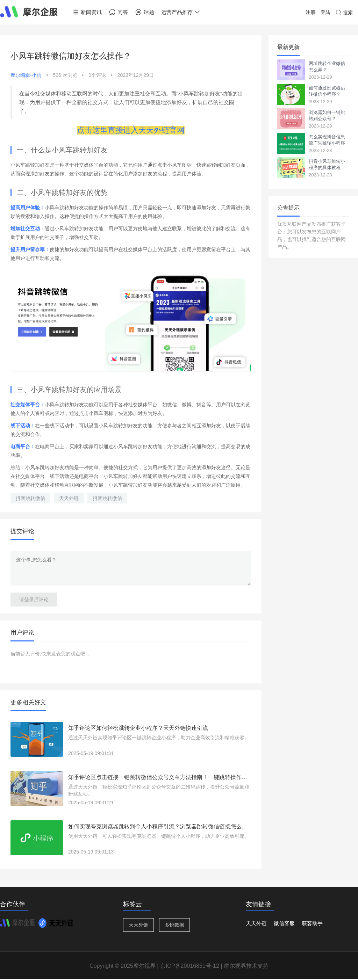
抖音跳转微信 (30, 498)
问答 (118, 12)
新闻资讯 (87, 12)
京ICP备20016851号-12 (190, 966)
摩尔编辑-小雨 (26, 75)
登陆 (325, 12)
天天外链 (69, 498)
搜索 (344, 13)
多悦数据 (174, 925)
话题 (145, 12)
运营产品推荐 (181, 12)
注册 (310, 12)
